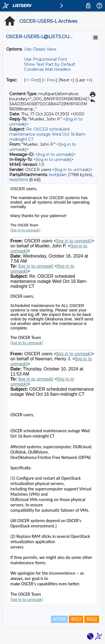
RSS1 (76, 619)
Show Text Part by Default (50, 64)
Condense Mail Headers (47, 69)
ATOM (59, 619)
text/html (18, 180)
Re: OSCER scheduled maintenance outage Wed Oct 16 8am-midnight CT (48, 134)
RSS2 (92, 619)
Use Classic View (40, 49)
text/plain (58, 175)
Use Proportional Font (46, 59)
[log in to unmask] (55, 154)
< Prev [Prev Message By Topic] (50, 80)
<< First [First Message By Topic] (32, 80)
